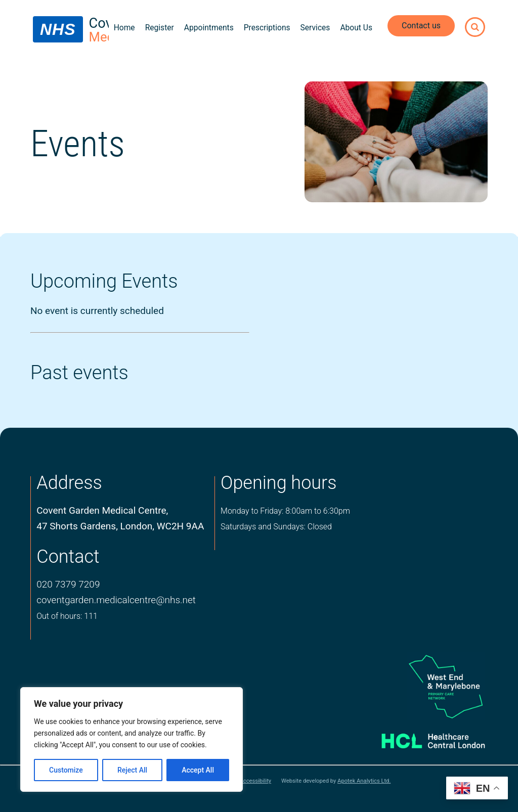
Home (124, 28)
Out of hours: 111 (67, 616)
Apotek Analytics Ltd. (364, 781)
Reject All (132, 770)
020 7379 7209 (68, 584)
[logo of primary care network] (423, 686)
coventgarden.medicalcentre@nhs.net (116, 600)
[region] (132, 739)
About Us (356, 28)
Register (160, 28)
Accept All (198, 770)
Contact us (421, 26)
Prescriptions (267, 28)
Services (315, 28)
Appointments (209, 28)
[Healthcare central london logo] (423, 738)
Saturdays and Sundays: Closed (276, 527)
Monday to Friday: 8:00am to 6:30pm (285, 511)
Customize (66, 770)
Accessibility (255, 781)
